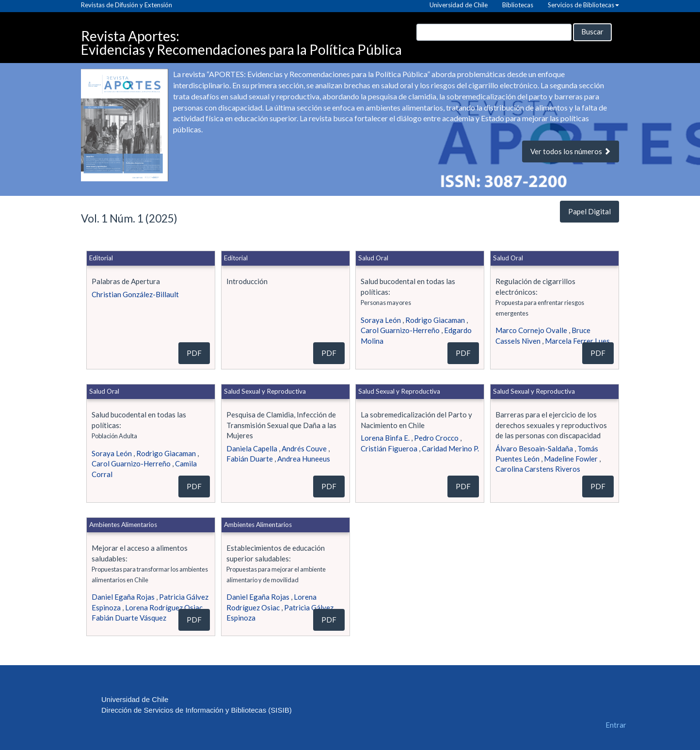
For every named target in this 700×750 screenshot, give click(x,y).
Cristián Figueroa (389, 448)
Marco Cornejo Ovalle (531, 330)
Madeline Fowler (571, 459)
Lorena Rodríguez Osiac (164, 607)
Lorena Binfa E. (385, 438)
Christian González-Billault (135, 294)
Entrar (616, 725)
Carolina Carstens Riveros (538, 469)
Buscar (592, 32)
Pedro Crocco (436, 438)
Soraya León (381, 320)
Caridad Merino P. (450, 448)
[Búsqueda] (494, 32)
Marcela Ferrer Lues (577, 341)
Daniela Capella (252, 448)
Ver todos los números (571, 151)
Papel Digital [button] (589, 211)
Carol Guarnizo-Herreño (400, 330)
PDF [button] (194, 353)
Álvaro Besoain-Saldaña (534, 448)
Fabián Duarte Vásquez (129, 618)
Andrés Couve (304, 448)
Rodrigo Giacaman (435, 320)
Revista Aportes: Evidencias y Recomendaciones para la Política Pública (241, 38)
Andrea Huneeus (304, 459)
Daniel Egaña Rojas (123, 597)
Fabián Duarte (250, 459)
